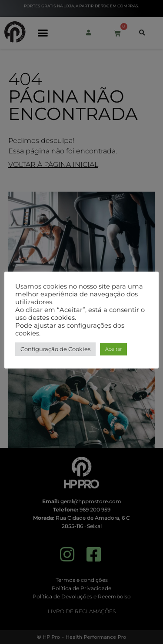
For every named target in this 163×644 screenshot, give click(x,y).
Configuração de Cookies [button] (55, 349)
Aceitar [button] (113, 349)
